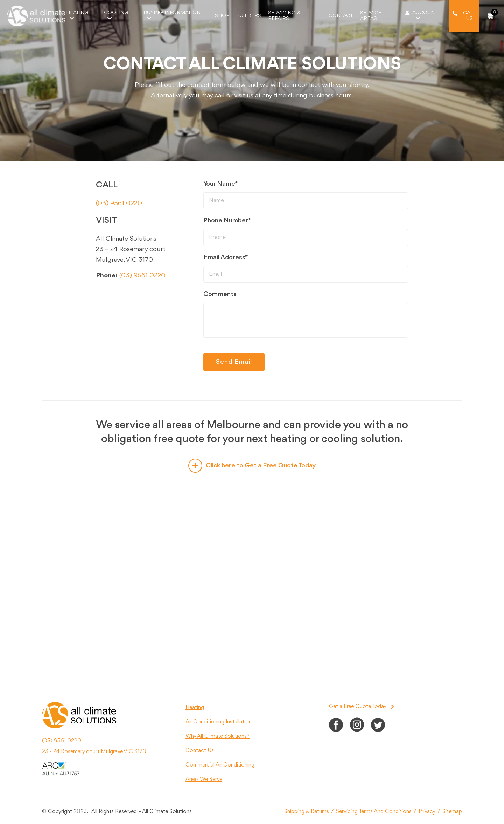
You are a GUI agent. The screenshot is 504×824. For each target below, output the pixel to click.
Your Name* (221, 184)
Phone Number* (227, 221)
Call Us (470, 16)
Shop (222, 16)
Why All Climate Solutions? (218, 736)
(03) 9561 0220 (119, 204)
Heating (77, 15)
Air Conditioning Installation (219, 722)
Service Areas (371, 16)
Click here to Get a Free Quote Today (252, 466)
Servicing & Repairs (284, 16)
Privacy (427, 812)
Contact (341, 16)
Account (425, 15)
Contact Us (200, 751)
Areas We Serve (204, 780)
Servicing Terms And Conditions (374, 812)
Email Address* (226, 257)
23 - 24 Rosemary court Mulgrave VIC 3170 (94, 752)
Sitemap (452, 812)
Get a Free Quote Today (362, 707)
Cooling (116, 15)
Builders (249, 16)
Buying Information (172, 15)
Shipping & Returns (307, 812)
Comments (220, 294)
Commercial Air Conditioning (220, 765)
